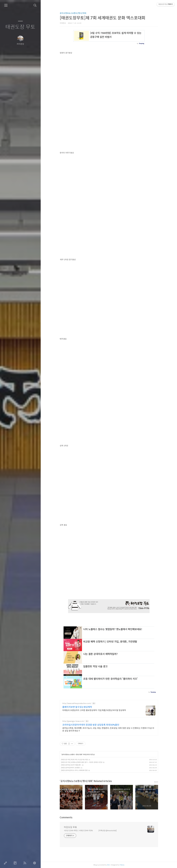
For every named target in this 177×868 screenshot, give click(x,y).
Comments (66, 817)
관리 (35, 863)
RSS (25, 863)
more (156, 782)
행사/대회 (79, 755)
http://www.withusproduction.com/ (77, 703)
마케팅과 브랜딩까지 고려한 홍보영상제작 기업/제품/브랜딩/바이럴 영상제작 (94, 710)
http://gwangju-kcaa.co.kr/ (73, 721)
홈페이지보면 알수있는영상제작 (77, 707)
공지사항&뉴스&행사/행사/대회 (73, 13)
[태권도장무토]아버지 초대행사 (71, 768)
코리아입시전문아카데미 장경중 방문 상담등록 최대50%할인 (91, 725)
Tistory (122, 865)
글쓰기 (6, 863)
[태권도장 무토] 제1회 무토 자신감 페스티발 (74, 760)
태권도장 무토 (20, 27)
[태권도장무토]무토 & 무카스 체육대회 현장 (74, 770)
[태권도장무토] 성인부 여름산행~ (71, 765)
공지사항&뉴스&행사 (68, 755)
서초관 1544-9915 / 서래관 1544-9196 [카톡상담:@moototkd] (90, 831)
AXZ (108, 865)
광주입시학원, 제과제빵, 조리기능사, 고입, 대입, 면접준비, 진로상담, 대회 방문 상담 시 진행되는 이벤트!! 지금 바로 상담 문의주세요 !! (108, 729)
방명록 (16, 863)
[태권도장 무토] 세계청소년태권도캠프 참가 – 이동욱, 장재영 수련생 (82, 762)
